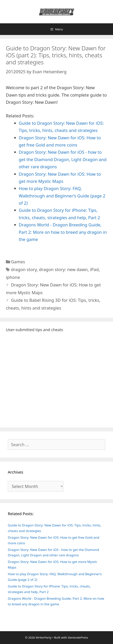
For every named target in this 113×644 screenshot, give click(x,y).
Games (18, 262)
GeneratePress (78, 637)
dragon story (24, 269)
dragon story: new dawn (63, 269)
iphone (13, 277)
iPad (94, 269)
